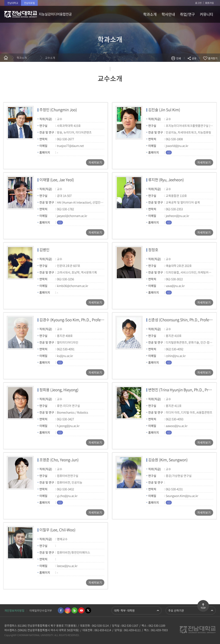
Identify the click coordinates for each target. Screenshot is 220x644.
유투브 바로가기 (81, 610)
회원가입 (209, 3)
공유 (194, 58)
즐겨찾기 (213, 58)
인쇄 (179, 58)
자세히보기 (95, 162)
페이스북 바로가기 (61, 610)
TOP (203, 608)
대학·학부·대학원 (124, 610)
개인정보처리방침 (14, 610)
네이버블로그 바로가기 (74, 610)
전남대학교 (13, 3)
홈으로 (6, 58)
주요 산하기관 (176, 610)
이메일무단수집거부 (41, 610)
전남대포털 (29, 3)
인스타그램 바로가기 (68, 610)
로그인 (198, 3)
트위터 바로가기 (88, 610)
